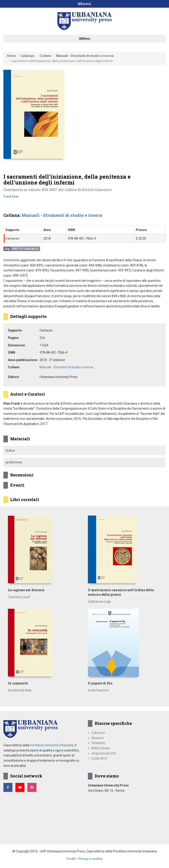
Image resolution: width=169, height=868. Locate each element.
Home (11, 56)
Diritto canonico (25, 249)
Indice (10, 450)
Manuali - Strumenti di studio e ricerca (85, 56)
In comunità (18, 683)
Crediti (71, 859)
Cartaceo (12, 238)
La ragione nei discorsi (26, 590)
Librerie (98, 733)
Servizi (84, 4)
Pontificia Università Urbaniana (52, 745)
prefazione (14, 462)
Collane (45, 56)
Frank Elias (11, 196)
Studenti (99, 743)
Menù (85, 39)
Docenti (98, 738)
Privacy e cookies (90, 859)
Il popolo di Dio (100, 683)
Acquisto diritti (104, 753)
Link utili (99, 758)
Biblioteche (101, 748)
